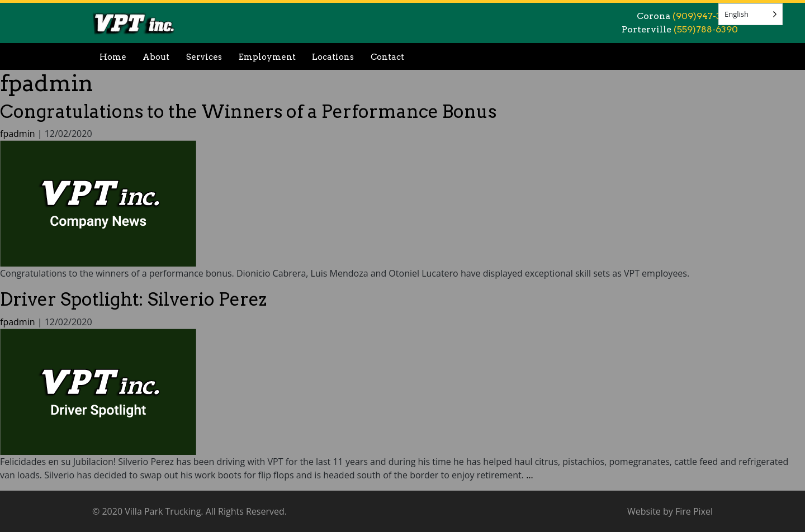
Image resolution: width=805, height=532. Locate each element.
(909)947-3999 (705, 16)
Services (204, 57)
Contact (387, 57)
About (156, 57)
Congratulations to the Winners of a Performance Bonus (248, 111)
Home (113, 57)
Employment (267, 57)
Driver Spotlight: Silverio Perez (133, 299)
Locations (333, 57)
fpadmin (47, 83)
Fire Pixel (694, 511)
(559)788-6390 (706, 29)
